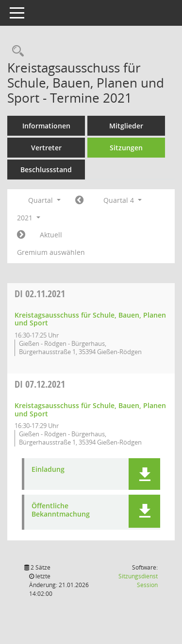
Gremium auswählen (51, 252)
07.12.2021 (40, 384)
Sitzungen (126, 148)
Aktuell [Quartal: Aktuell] (51, 235)
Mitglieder (126, 126)
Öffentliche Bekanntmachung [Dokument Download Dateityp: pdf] (61, 510)
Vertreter (46, 148)
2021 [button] (29, 218)
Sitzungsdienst (138, 581)
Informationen (46, 126)
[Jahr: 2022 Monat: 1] (21, 235)
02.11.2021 (40, 294)
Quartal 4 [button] (123, 200)
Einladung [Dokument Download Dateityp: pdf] (48, 470)
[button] (144, 474)
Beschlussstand (46, 170)
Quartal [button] (44, 200)
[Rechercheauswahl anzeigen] (16, 51)
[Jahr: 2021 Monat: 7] (79, 200)
